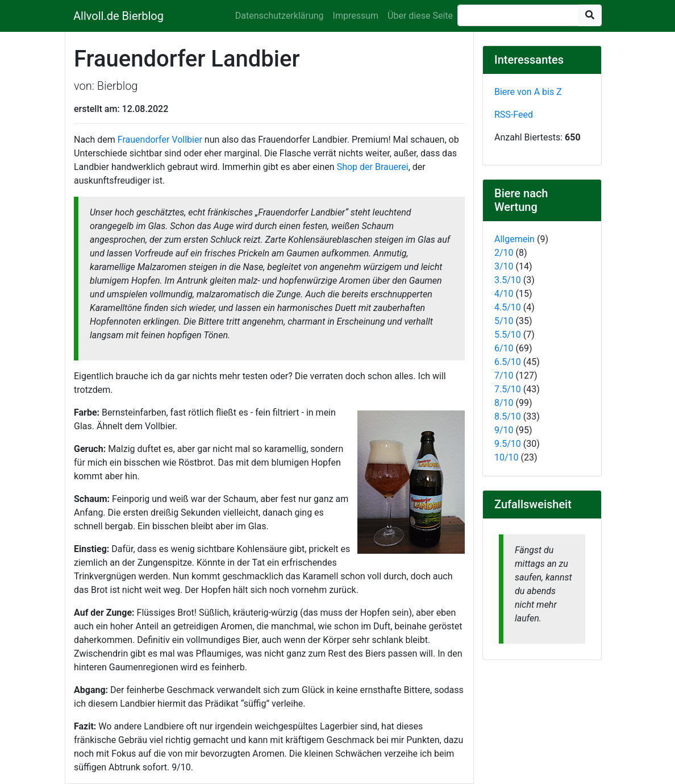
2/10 (504, 253)
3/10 (504, 266)
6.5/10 (508, 362)
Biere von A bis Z (528, 92)
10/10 (507, 457)
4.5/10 (508, 307)
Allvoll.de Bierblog (118, 16)
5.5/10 (508, 335)
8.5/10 (508, 416)
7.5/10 (508, 389)
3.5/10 (508, 280)
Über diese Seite (420, 16)
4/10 (504, 294)
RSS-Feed (514, 115)
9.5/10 (508, 444)
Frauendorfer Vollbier (160, 140)
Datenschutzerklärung (280, 16)
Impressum (356, 16)
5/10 (504, 321)
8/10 (504, 403)
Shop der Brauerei (373, 167)
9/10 (504, 430)
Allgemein (514, 239)
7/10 (504, 376)
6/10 (504, 348)
